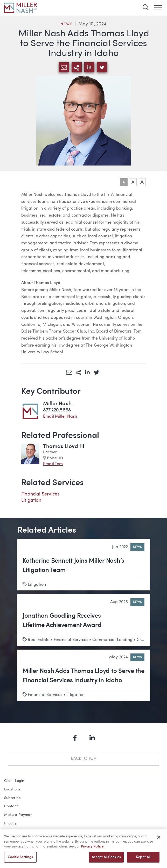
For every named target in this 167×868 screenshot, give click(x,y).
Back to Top (83, 759)
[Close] (159, 840)
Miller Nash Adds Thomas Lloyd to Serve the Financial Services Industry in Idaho (83, 676)
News (67, 24)
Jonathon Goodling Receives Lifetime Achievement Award (62, 621)
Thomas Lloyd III (64, 447)
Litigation (31, 500)
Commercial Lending (112, 640)
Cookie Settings (20, 860)
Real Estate (39, 640)
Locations (12, 789)
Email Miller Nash (60, 417)
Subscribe (13, 798)
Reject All (143, 860)
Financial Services (40, 494)
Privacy (10, 823)
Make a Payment (19, 815)
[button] (158, 8)
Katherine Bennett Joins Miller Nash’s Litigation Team (73, 566)
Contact (11, 806)
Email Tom (53, 464)
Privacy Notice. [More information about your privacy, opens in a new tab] (93, 849)
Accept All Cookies (106, 860)
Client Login (14, 781)
